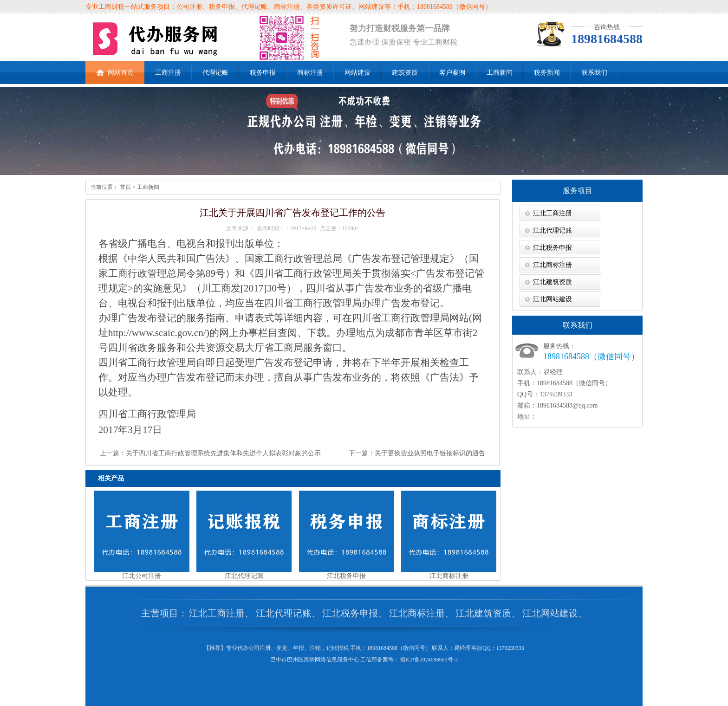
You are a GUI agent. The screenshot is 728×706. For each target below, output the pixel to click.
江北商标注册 (552, 265)
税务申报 (263, 73)
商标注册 (310, 73)
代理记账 (215, 73)
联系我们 (594, 73)
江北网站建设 (552, 299)
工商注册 (168, 73)
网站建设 (357, 73)
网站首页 (115, 69)
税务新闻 (547, 73)
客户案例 (452, 73)
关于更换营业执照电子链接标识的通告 (430, 453)
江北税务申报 (552, 248)
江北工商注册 (552, 213)
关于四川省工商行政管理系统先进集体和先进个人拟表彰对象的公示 (223, 453)
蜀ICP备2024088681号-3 (429, 660)
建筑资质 (405, 73)
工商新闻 (500, 73)
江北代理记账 (552, 230)
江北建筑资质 (552, 282)
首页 (125, 187)
